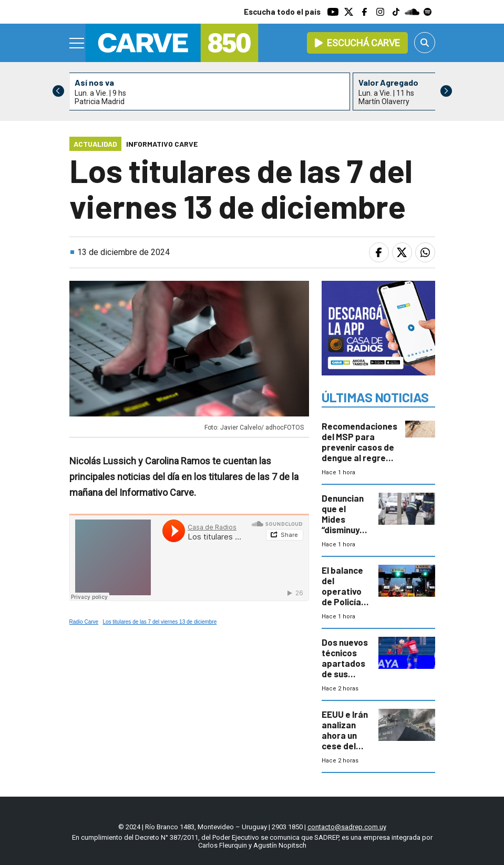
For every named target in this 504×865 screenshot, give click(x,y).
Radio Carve (84, 622)
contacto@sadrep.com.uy (347, 827)
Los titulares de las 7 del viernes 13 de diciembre (160, 622)
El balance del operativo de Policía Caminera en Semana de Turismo (344, 602)
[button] (446, 91)
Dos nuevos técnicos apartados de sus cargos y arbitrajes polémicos (345, 674)
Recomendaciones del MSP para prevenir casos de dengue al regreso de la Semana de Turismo (359, 452)
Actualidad (95, 144)
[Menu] (77, 43)
